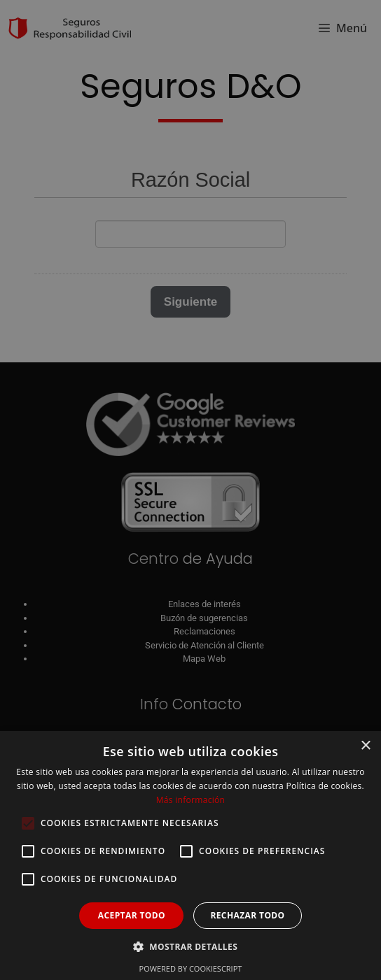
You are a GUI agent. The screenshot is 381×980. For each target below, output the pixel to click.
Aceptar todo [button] (132, 915)
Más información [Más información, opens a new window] (190, 800)
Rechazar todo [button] (247, 915)
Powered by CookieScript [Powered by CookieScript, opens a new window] (191, 968)
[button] (190, 946)
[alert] (190, 490)
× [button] (365, 746)
